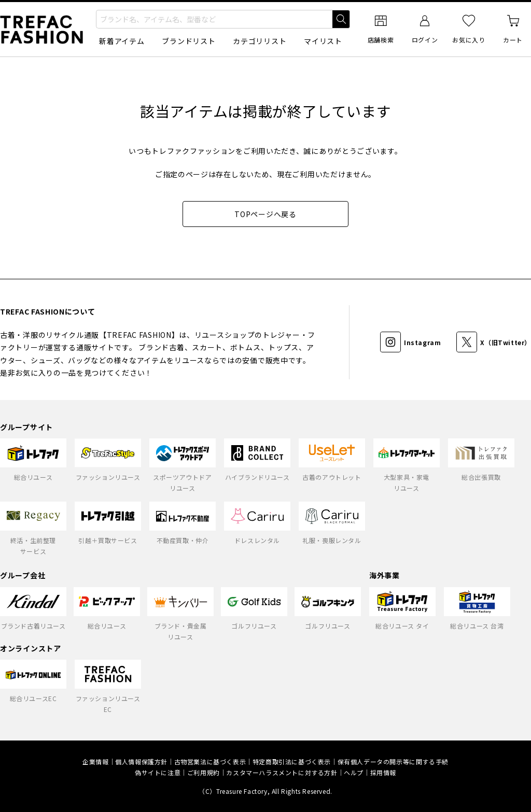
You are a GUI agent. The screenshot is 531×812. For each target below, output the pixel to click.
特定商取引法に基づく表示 (292, 761)
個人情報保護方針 (141, 761)
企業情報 (95, 761)
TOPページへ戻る (265, 214)
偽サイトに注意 (158, 772)
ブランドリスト (188, 41)
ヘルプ (354, 772)
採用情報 (383, 772)
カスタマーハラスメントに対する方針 (282, 772)
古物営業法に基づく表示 (210, 761)
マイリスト (323, 41)
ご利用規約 (204, 772)
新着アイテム (122, 41)
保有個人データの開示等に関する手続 (393, 761)
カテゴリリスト (260, 41)
